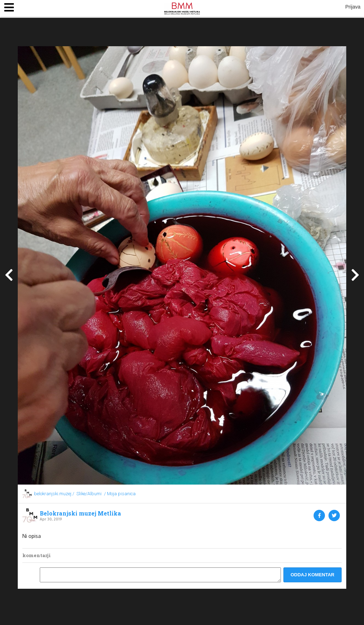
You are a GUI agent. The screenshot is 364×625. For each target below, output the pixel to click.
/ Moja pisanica (120, 494)
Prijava (353, 7)
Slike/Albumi (89, 494)
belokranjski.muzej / (54, 494)
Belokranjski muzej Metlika (80, 513)
